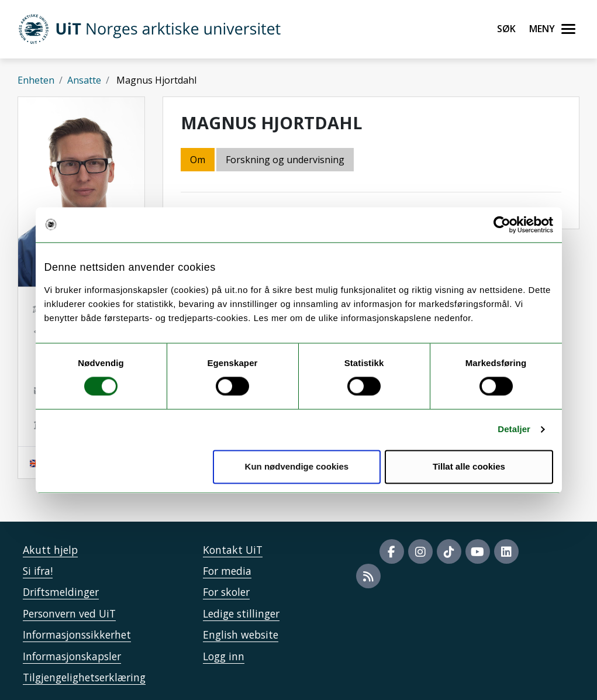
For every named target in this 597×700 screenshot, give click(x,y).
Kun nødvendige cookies (297, 466)
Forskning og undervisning (285, 160)
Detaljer (514, 430)
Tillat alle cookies (469, 466)
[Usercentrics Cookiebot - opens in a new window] (502, 225)
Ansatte (84, 80)
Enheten (36, 80)
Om (198, 160)
